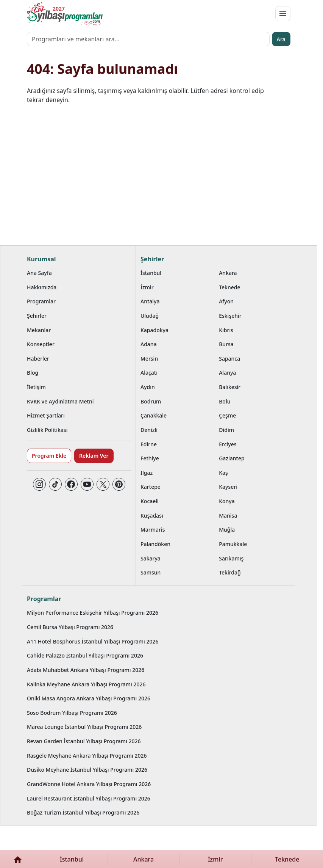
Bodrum (151, 401)
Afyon (226, 301)
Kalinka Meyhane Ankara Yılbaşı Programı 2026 (86, 684)
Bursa (226, 344)
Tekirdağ (230, 572)
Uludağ (150, 316)
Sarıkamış (231, 558)
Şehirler (37, 316)
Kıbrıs (226, 330)
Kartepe (151, 487)
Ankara (228, 273)
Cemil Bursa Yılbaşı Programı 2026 (70, 627)
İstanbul (151, 273)
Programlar (41, 301)
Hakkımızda (42, 287)
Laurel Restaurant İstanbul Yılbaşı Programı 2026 (89, 798)
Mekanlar (39, 330)
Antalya (150, 301)
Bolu (225, 401)
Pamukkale (233, 544)
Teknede (229, 287)
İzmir (147, 287)
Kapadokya (154, 330)
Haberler (38, 359)
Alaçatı (149, 373)
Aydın (148, 387)
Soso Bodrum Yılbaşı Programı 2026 (72, 713)
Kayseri (228, 487)
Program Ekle (49, 456)
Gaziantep (232, 458)
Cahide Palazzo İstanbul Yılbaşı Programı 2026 (85, 655)
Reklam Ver (94, 456)
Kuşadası (152, 516)
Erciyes (228, 444)
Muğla (227, 530)
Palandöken (155, 544)
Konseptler (41, 344)
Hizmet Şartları (46, 415)
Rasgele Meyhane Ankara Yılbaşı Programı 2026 (87, 756)
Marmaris (153, 530)
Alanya (227, 373)
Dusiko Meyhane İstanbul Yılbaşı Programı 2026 (87, 770)
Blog (33, 373)
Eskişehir (230, 316)
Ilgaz (147, 473)
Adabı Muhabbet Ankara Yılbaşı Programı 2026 (86, 670)
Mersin (149, 359)
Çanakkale (154, 415)
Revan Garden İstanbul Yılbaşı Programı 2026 (84, 741)
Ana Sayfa (39, 273)
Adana (149, 344)
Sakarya (151, 558)
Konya (227, 501)
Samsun (151, 572)
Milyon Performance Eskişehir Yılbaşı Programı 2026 (93, 613)
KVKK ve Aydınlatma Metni (60, 401)
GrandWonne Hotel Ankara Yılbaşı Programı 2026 (89, 784)
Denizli (149, 430)
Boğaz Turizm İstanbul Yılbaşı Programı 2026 (83, 812)
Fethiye (150, 458)
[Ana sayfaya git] (65, 14)
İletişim (36, 387)
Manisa (228, 516)
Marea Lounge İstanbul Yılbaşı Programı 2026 (84, 727)
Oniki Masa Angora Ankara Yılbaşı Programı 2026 (89, 698)
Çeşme (227, 415)
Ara (281, 39)
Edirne (149, 444)
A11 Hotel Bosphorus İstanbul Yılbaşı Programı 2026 (93, 641)
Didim (226, 430)
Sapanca (229, 359)
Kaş (223, 473)
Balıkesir (230, 387)
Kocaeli (150, 501)
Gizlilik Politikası (47, 430)
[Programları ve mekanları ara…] (148, 39)
